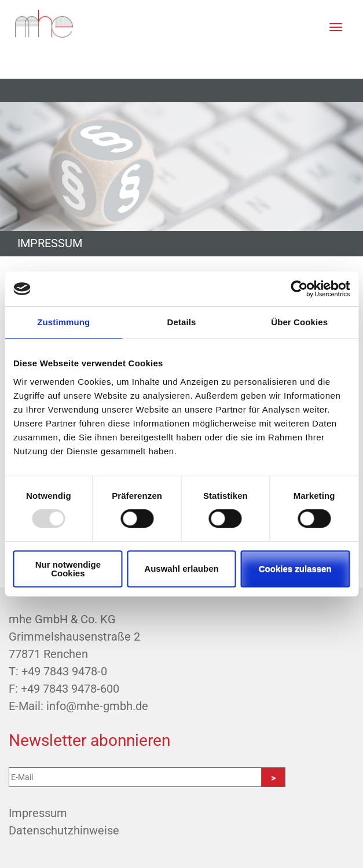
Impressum (38, 813)
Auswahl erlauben (181, 569)
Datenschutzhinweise (64, 830)
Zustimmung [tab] (63, 322)
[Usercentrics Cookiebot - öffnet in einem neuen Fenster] (299, 289)
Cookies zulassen (295, 569)
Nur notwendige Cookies (68, 569)
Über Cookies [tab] (299, 322)
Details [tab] (182, 322)
